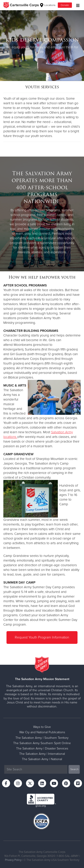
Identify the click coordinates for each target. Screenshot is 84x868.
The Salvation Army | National (42, 759)
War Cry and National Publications (42, 732)
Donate (65, 5)
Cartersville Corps (24, 5)
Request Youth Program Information (42, 637)
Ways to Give (42, 727)
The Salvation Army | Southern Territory (42, 738)
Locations (48, 5)
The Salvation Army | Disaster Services (42, 748)
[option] (42, 45)
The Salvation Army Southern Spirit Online (42, 743)
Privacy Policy (13, 860)
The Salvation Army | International (42, 754)
